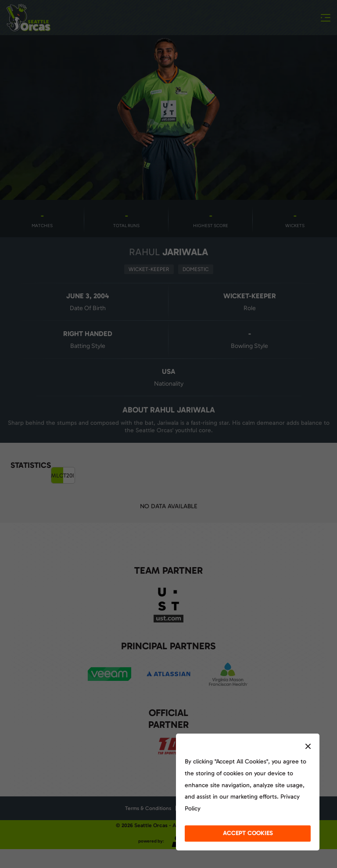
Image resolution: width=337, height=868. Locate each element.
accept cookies (248, 833)
